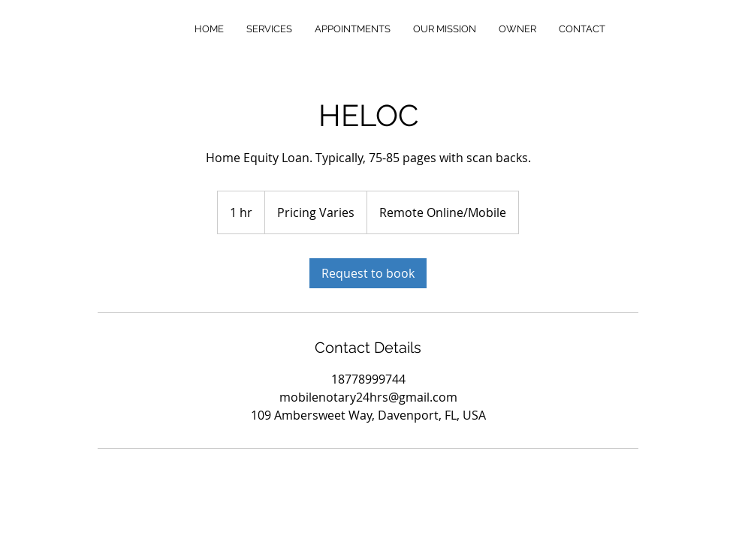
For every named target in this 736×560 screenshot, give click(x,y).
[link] (368, 273)
